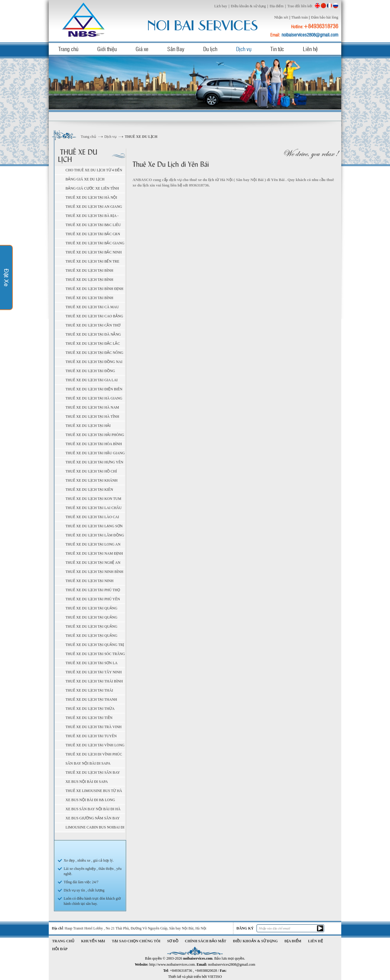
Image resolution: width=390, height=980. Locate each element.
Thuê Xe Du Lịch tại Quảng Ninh (91, 636)
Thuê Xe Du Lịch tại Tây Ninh (94, 672)
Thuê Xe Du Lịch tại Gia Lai (92, 380)
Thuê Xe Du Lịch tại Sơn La (92, 663)
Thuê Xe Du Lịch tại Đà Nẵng (93, 334)
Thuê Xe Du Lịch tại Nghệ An (93, 563)
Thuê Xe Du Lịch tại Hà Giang (94, 398)
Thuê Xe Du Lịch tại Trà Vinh (94, 727)
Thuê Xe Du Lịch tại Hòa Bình (94, 444)
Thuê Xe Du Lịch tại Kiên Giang (89, 490)
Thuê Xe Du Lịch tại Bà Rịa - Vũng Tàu (92, 217)
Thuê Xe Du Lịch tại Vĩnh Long (95, 745)
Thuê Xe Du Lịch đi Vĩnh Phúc (94, 754)
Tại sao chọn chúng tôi (136, 941)
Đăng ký (245, 928)
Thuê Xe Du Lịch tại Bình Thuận (89, 299)
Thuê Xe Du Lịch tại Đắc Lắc (93, 344)
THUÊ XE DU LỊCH (141, 137)
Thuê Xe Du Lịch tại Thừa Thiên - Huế (90, 710)
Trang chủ (68, 49)
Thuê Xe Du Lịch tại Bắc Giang (95, 243)
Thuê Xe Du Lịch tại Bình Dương (89, 271)
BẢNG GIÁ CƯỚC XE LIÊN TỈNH (92, 188)
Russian (336, 6)
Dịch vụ (244, 49)
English (317, 6)
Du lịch (210, 49)
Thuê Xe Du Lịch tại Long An (93, 544)
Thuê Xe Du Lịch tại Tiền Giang (89, 719)
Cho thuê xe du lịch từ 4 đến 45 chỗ (94, 171)
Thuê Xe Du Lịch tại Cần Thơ (93, 325)
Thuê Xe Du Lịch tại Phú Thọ (93, 590)
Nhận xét (281, 17)
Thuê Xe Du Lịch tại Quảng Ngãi (91, 627)
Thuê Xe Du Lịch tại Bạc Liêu (93, 225)
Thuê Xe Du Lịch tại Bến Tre (92, 261)
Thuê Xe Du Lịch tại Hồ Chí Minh (91, 472)
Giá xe (142, 49)
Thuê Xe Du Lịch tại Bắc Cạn (93, 234)
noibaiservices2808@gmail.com (310, 35)
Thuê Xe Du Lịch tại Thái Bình (94, 681)
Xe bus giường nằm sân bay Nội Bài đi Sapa (93, 819)
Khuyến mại (93, 941)
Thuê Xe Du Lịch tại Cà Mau (92, 307)
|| (290, 17)
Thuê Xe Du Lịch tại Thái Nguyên (89, 691)
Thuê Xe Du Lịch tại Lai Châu (94, 508)
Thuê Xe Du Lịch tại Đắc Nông (94, 353)
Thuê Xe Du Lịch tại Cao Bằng (94, 316)
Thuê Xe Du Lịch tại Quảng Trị (95, 645)
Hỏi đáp (60, 949)
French (330, 6)
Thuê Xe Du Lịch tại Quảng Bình (91, 609)
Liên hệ (310, 49)
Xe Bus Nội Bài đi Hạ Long (90, 800)
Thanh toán (300, 17)
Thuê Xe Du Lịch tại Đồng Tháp (90, 372)
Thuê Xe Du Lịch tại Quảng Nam (91, 618)
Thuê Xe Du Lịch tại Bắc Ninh (94, 252)
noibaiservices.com (84, 20)
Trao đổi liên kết (300, 6)
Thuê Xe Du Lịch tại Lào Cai (92, 517)
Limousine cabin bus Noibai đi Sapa (95, 828)
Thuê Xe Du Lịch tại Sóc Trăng (95, 654)
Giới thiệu (107, 49)
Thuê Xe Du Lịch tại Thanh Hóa (91, 700)
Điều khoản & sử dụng (248, 6)
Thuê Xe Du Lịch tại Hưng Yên (94, 462)
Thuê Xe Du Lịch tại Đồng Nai (94, 362)
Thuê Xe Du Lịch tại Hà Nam (92, 407)
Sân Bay (176, 49)
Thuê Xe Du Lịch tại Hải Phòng (95, 435)
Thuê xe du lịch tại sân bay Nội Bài (93, 773)
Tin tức (277, 49)
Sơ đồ (173, 941)
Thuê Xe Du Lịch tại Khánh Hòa (92, 481)
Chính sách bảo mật (206, 941)
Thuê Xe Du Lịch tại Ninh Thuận (89, 582)
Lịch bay (221, 6)
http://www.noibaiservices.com (172, 964)
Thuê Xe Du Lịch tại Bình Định (94, 289)
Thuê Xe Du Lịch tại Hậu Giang (95, 453)
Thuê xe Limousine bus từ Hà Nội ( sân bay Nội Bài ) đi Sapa (94, 792)
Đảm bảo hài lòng (325, 17)
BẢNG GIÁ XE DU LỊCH (85, 179)
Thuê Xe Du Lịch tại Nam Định (94, 553)
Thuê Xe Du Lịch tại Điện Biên (94, 389)
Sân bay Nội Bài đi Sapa (88, 763)
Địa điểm (277, 6)
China (323, 6)
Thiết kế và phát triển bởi (195, 977)
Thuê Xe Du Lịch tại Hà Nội (91, 197)
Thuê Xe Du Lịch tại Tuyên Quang (91, 737)
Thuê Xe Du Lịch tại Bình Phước (89, 281)
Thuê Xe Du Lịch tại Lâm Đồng (95, 535)
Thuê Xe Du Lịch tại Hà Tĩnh (92, 417)
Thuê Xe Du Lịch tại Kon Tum (93, 499)
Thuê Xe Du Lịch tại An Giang (94, 207)
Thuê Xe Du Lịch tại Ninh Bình (94, 572)
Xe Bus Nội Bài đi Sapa (87, 782)
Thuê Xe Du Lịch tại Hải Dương (88, 427)
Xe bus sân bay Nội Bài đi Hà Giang (93, 810)
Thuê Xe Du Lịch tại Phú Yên (93, 599)
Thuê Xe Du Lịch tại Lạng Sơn (94, 526)
